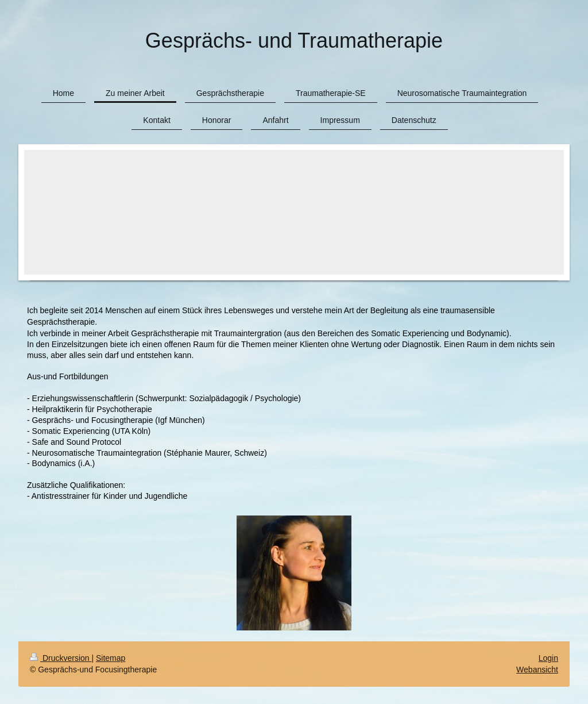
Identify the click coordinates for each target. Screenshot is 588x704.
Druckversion (61, 658)
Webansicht (537, 670)
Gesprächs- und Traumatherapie (294, 41)
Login (548, 658)
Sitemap (111, 658)
